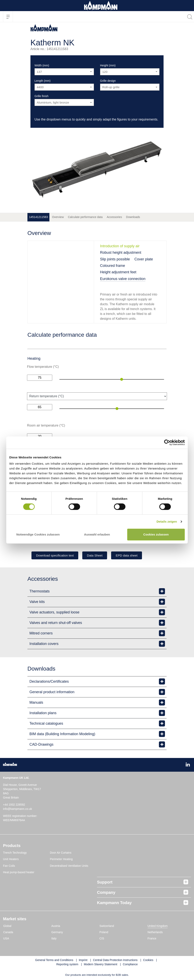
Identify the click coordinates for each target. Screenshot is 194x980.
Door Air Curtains (61, 853)
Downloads (133, 217)
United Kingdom (158, 926)
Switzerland (107, 926)
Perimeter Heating (61, 860)
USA (6, 939)
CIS (102, 939)
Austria (56, 926)
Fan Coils (9, 866)
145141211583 (38, 217)
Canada (8, 933)
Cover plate (144, 259)
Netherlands (155, 933)
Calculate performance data (85, 217)
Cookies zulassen (156, 534)
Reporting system (67, 965)
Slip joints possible (115, 259)
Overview (58, 217)
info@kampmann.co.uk (17, 809)
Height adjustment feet (118, 272)
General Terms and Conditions (54, 960)
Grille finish (41, 96)
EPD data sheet (133, 556)
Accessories (114, 217)
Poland (104, 933)
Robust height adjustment (121, 253)
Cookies (148, 960)
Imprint (83, 960)
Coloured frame (113, 266)
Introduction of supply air (120, 246)
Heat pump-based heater (19, 873)
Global (7, 926)
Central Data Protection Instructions (115, 960)
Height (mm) (108, 65)
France (152, 939)
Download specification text (56, 556)
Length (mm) (42, 81)
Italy (54, 939)
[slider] (122, 379)
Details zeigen (167, 521)
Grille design (108, 81)
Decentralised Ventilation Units (69, 866)
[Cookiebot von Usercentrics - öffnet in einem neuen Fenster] (167, 443)
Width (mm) (42, 65)
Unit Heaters (11, 860)
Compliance (130, 965)
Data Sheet (99, 556)
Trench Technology (15, 853)
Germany (57, 933)
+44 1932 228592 (14, 805)
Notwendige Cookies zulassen (38, 534)
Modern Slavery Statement (101, 965)
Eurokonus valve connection (123, 279)
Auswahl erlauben (97, 534)
